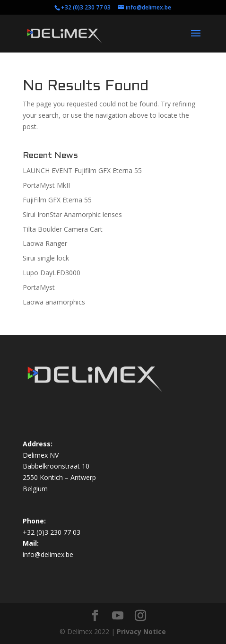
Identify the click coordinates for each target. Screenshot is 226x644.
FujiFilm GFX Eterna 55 (57, 200)
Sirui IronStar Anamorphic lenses (72, 214)
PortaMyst (39, 287)
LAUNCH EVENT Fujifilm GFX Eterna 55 (82, 170)
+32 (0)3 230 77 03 (86, 7)
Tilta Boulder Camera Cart (63, 229)
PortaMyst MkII (46, 185)
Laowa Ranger (45, 243)
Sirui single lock (46, 258)
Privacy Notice (141, 631)
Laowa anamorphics (54, 302)
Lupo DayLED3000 (52, 273)
